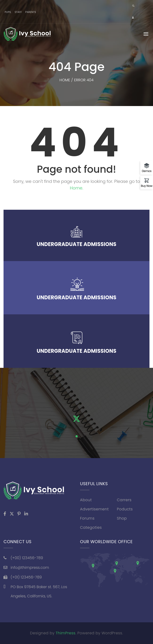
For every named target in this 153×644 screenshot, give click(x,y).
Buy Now (147, 186)
